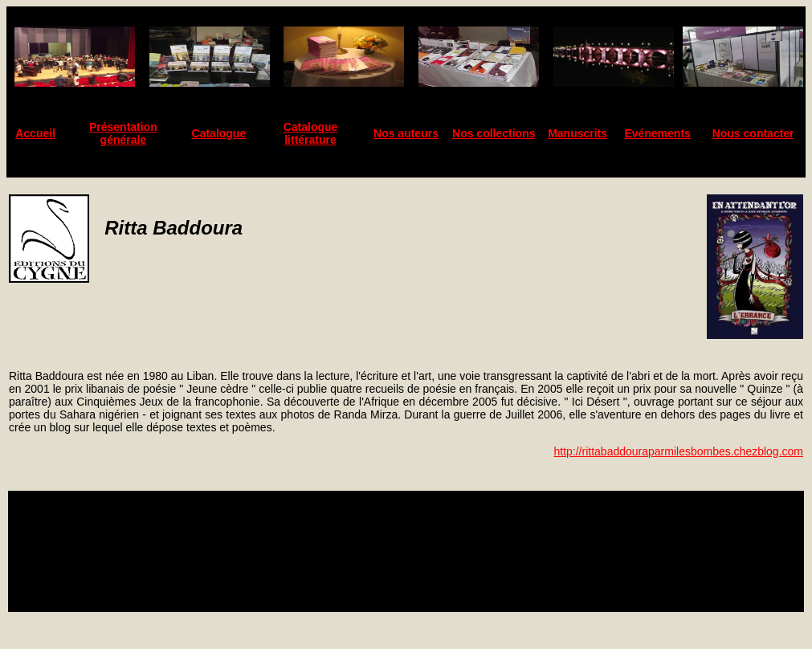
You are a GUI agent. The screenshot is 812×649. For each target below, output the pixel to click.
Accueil (35, 133)
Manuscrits (577, 133)
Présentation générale (123, 133)
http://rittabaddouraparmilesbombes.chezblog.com (678, 451)
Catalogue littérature (311, 133)
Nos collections (494, 133)
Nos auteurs (406, 133)
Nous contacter (753, 133)
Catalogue (219, 133)
